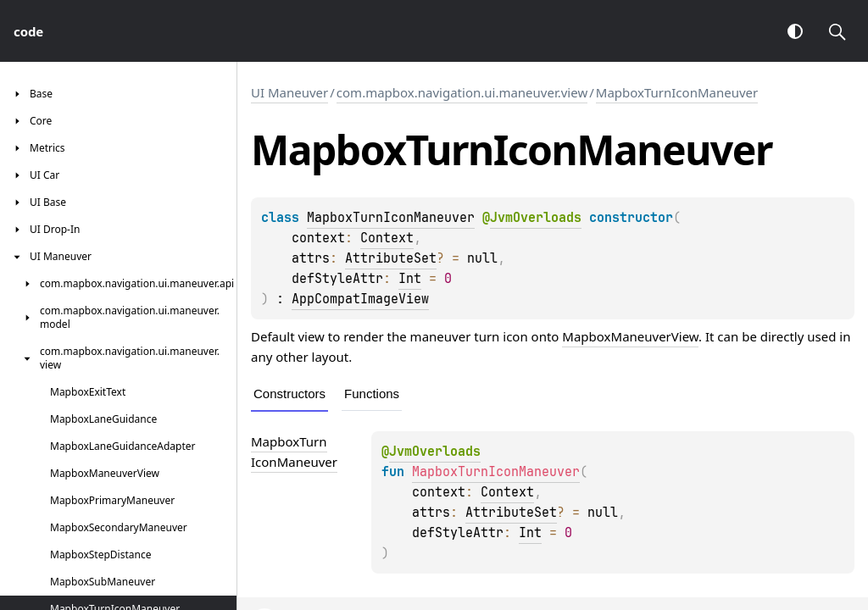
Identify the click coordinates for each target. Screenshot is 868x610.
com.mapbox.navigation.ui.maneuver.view (462, 92)
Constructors (289, 394)
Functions (372, 394)
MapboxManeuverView (630, 336)
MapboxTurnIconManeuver (677, 92)
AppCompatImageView (360, 299)
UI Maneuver (289, 92)
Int (410, 279)
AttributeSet (391, 258)
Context (387, 238)
